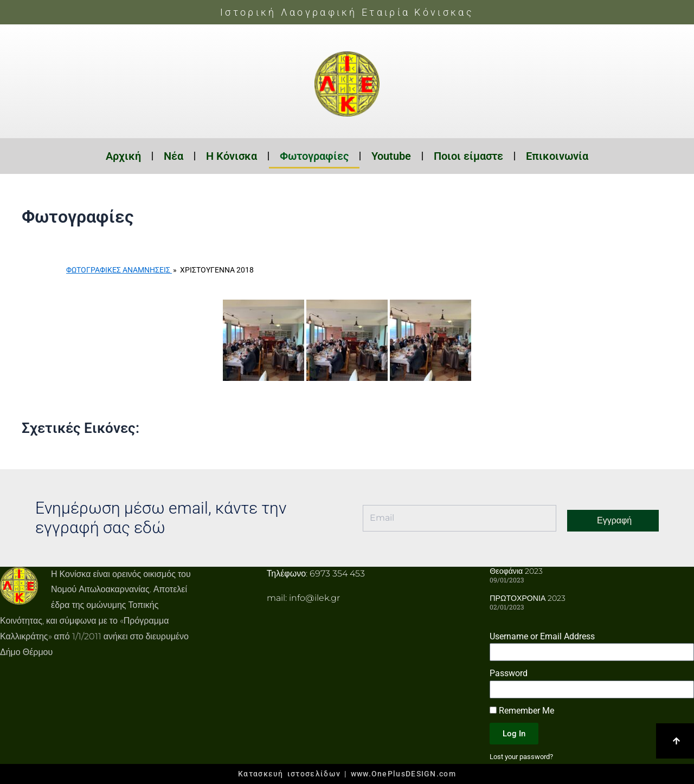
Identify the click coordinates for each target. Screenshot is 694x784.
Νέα (173, 156)
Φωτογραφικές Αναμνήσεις (119, 270)
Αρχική (123, 156)
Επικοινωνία (557, 156)
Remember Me (522, 711)
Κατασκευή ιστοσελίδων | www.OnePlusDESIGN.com (347, 774)
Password (509, 673)
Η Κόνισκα (232, 156)
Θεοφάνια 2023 (516, 571)
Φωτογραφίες (314, 156)
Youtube (391, 156)
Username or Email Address (542, 636)
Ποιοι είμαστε (468, 156)
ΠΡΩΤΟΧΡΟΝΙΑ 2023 (527, 598)
